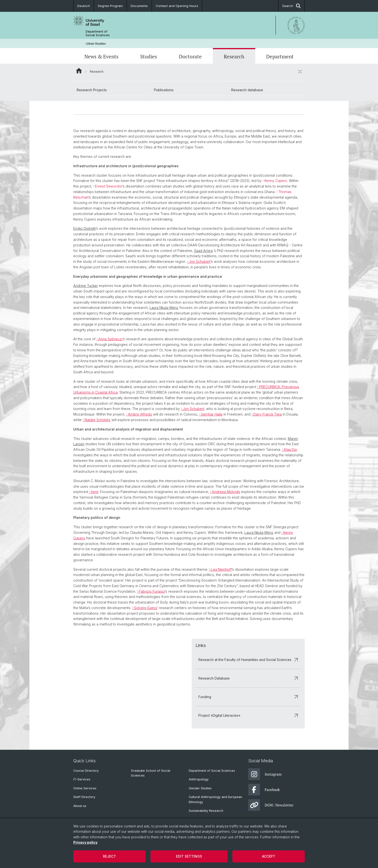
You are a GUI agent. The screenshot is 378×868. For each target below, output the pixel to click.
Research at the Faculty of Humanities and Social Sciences (248, 660)
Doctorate (190, 56)
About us (80, 806)
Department (280, 56)
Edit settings (189, 856)
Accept (269, 856)
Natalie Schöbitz (98, 420)
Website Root (79, 71)
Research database (247, 90)
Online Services (85, 788)
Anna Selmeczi (110, 339)
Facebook (264, 790)
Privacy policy (85, 842)
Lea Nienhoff (221, 569)
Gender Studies (200, 788)
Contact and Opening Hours (177, 6)
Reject (109, 856)
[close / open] (300, 71)
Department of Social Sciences (98, 33)
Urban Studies (96, 44)
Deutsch (84, 6)
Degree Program (110, 6)
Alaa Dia (290, 449)
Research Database (248, 678)
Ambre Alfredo (140, 414)
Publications (164, 90)
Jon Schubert (200, 261)
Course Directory (86, 771)
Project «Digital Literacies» (248, 715)
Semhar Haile (212, 414)
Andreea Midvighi (226, 492)
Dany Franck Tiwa (268, 414)
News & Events (101, 56)
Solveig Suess (146, 608)
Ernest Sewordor (109, 186)
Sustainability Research (206, 811)
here (95, 492)
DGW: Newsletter (271, 805)
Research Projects (92, 90)
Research (234, 56)
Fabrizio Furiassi (152, 591)
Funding (248, 697)
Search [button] (291, 6)
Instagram (265, 774)
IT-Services (82, 779)
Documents (139, 6)
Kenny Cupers (276, 181)
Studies (149, 56)
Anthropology (199, 779)
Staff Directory (84, 797)
